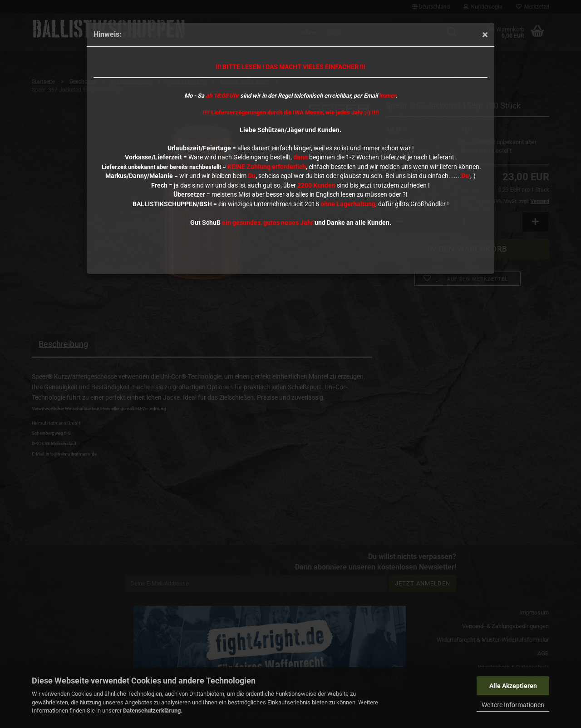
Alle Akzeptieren (513, 686)
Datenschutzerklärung (152, 711)
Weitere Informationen (513, 705)
